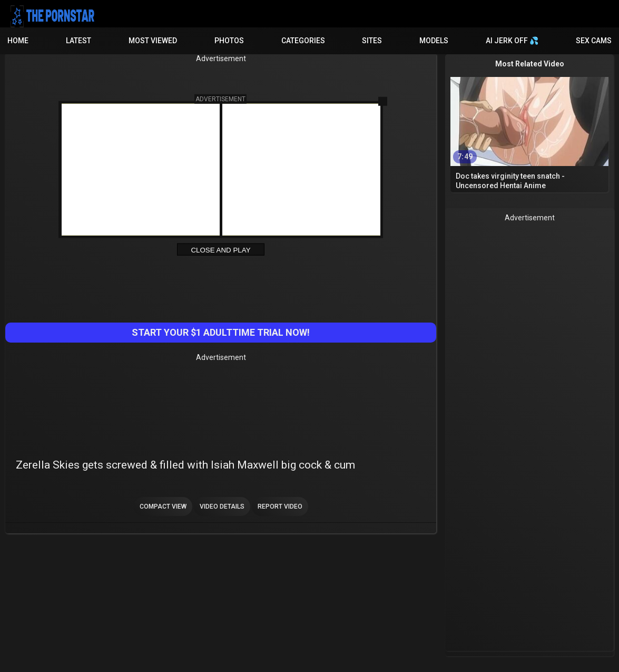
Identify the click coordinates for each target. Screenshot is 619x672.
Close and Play (220, 250)
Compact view (163, 507)
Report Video (280, 507)
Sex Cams (594, 41)
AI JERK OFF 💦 (512, 41)
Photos (229, 41)
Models (434, 41)
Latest (78, 41)
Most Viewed (153, 41)
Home (18, 41)
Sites (372, 41)
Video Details (222, 507)
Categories (303, 41)
